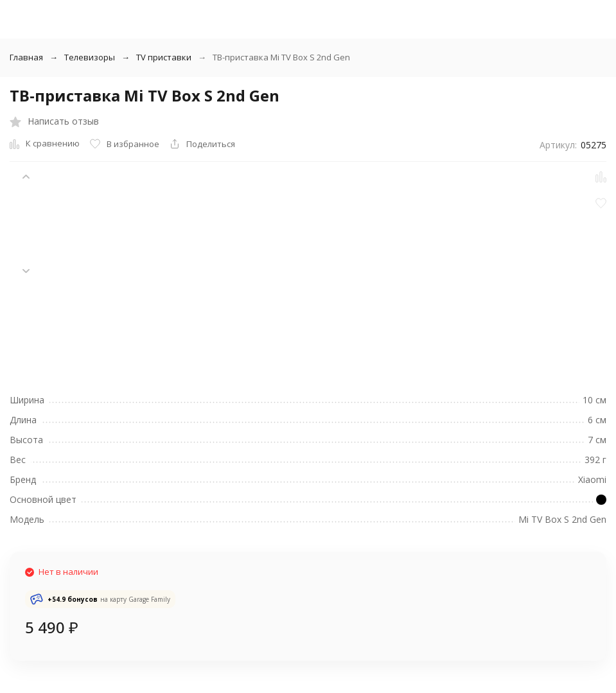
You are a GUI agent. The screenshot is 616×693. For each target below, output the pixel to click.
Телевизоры (90, 57)
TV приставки (164, 57)
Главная (26, 57)
